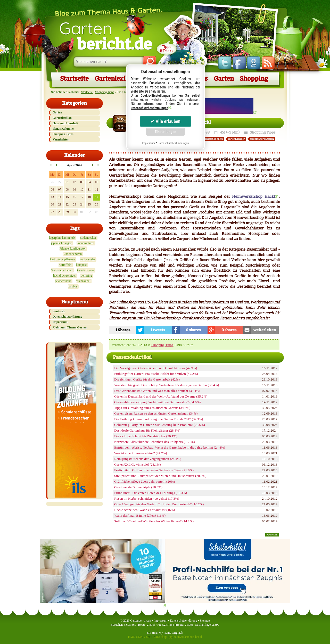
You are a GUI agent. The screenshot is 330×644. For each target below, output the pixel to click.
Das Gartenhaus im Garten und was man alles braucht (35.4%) (157, 391)
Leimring (86, 276)
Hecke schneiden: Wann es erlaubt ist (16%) (145, 510)
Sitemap (205, 621)
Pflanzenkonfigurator (73, 249)
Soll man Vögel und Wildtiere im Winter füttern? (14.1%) (154, 521)
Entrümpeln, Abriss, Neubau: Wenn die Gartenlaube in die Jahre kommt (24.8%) (170, 447)
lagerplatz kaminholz (62, 238)
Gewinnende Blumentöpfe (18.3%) (138, 487)
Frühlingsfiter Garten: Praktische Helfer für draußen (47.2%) (156, 374)
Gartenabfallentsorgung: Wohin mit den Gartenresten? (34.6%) (157, 402)
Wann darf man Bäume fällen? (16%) (140, 515)
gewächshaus (63, 281)
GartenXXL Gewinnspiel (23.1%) (138, 464)
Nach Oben (272, 535)
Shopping (254, 79)
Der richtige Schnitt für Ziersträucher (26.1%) (146, 436)
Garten (105, 36)
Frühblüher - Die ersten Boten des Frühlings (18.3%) (151, 493)
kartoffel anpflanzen (63, 259)
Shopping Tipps (105, 92)
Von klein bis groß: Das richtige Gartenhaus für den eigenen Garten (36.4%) (167, 385)
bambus (73, 286)
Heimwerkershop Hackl (253, 196)
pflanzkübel (83, 281)
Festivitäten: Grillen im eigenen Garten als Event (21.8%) (154, 470)
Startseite (74, 79)
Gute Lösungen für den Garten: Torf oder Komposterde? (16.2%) (159, 504)
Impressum (60, 322)
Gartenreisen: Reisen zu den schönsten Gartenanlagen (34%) (156, 413)
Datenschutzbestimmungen (149, 108)
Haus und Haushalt (65, 123)
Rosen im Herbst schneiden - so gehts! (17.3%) (147, 498)
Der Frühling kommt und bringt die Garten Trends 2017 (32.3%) (159, 419)
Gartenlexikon (115, 79)
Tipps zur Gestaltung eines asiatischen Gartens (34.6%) (152, 408)
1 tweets (158, 330)
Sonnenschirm (85, 243)
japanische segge (61, 243)
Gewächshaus (86, 270)
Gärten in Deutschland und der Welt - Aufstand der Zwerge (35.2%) (161, 396)
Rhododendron (73, 254)
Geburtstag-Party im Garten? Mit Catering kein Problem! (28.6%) (160, 425)
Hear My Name (162, 633)
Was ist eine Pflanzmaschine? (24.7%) (141, 453)
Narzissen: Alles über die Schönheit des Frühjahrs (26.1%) (154, 442)
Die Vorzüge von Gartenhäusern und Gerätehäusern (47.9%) (156, 368)
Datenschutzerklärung (67, 317)
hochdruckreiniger (64, 276)
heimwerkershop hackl (210, 139)
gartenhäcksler (236, 139)
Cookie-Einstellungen (155, 96)
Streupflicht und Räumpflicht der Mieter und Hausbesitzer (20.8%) (160, 476)
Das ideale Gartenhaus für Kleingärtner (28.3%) (147, 430)
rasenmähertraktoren (262, 139)
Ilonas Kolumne (63, 129)
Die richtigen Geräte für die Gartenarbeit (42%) (147, 379)
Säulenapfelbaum (62, 270)
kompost (81, 265)
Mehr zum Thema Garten (70, 327)
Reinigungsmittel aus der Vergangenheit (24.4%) (148, 459)
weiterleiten (265, 330)
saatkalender (87, 259)
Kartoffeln (65, 265)
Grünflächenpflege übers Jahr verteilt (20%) (145, 481)
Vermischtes (61, 139)
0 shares (193, 330)
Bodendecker (88, 238)
